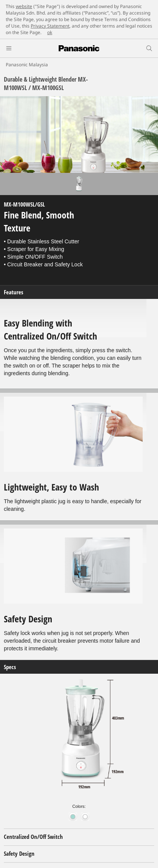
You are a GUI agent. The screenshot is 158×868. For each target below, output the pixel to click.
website (24, 6)
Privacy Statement (50, 26)
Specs (10, 667)
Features (14, 292)
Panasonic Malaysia (27, 65)
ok (50, 32)
